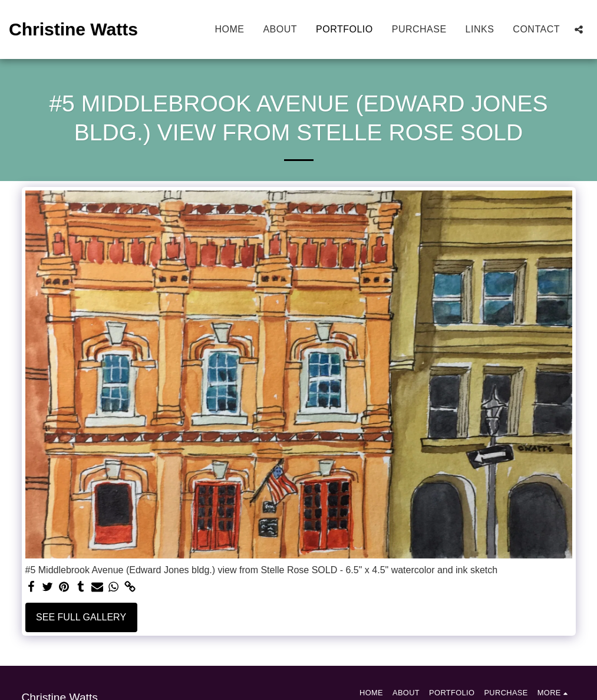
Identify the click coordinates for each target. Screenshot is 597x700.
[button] (579, 29)
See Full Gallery (81, 617)
